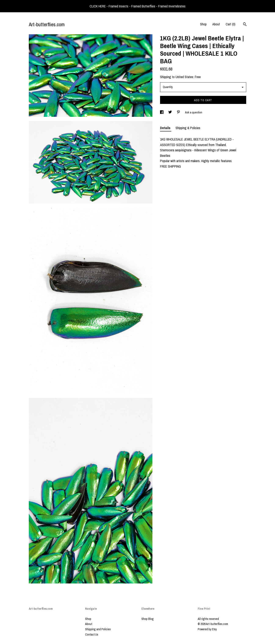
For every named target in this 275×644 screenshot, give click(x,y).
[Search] (245, 25)
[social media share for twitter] (170, 112)
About (216, 24)
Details (166, 128)
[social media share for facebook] (162, 112)
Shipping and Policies (98, 629)
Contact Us (92, 634)
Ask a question (194, 112)
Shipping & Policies (188, 128)
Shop (203, 24)
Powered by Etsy (207, 629)
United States (184, 77)
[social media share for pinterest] (179, 112)
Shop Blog (148, 619)
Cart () (231, 24)
